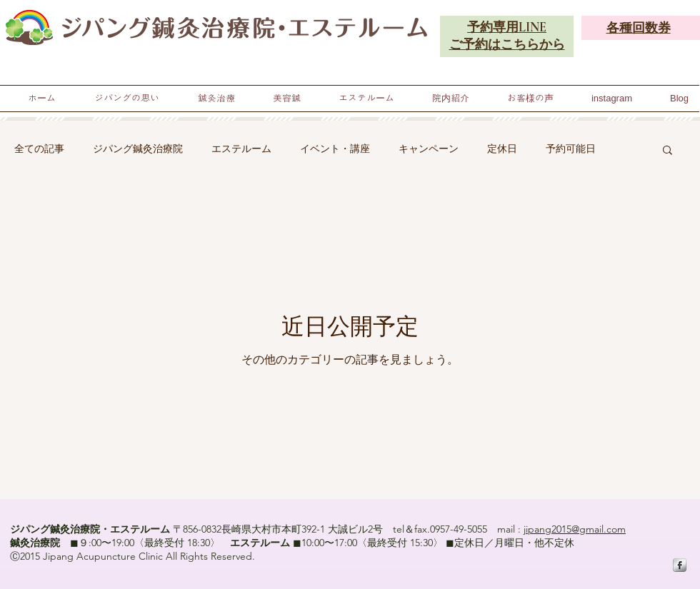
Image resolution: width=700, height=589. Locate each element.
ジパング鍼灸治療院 (138, 148)
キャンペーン (429, 148)
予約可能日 (571, 148)
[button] (667, 151)
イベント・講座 (335, 148)
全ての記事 (39, 148)
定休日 (502, 148)
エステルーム (241, 148)
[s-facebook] (680, 565)
